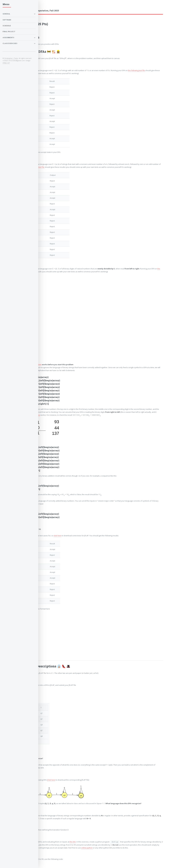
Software (7, 20)
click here (58, 536)
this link (73, 842)
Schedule (7, 26)
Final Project (9, 32)
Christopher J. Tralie (11, 58)
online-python (87, 848)
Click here (51, 780)
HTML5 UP (6, 63)
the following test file (136, 70)
